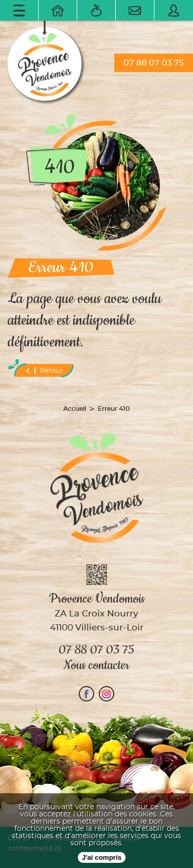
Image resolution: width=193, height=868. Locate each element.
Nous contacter (97, 665)
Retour (44, 371)
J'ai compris (102, 857)
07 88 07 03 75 (154, 63)
